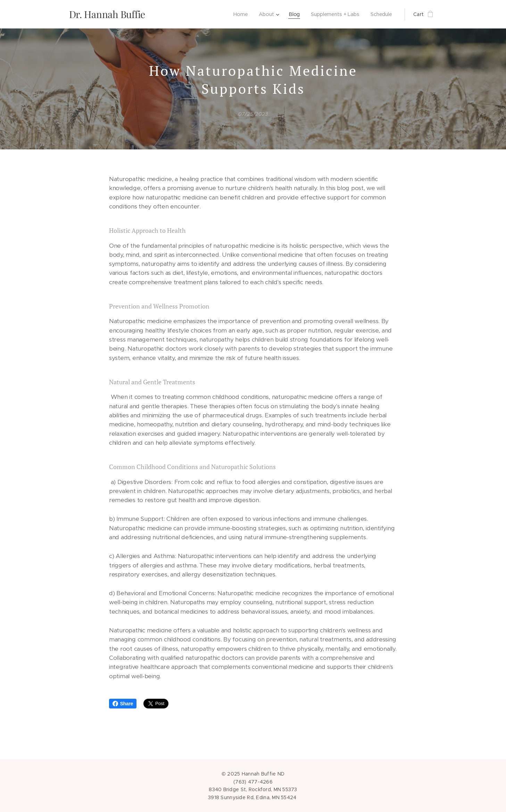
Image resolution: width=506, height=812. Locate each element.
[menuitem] (239, 14)
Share (123, 704)
